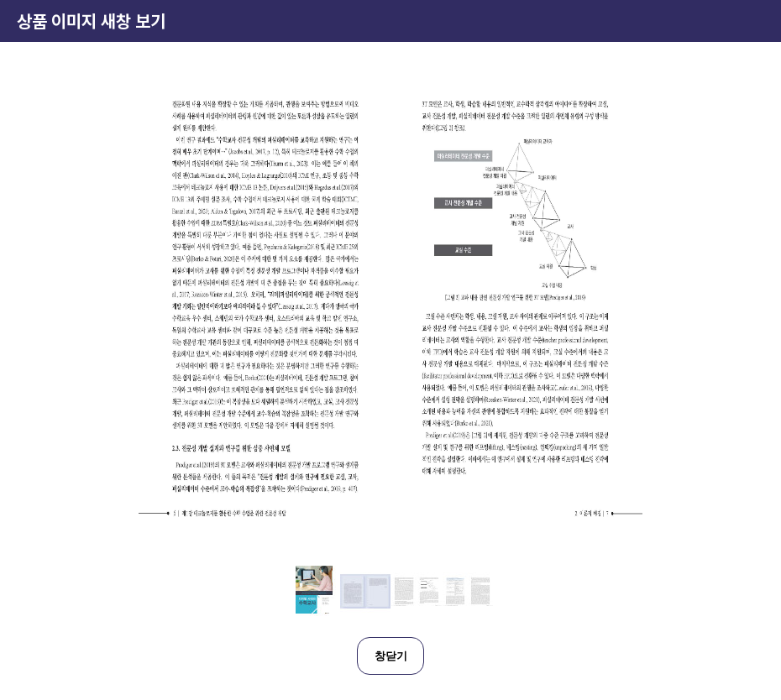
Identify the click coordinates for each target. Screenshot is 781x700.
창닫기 (391, 656)
